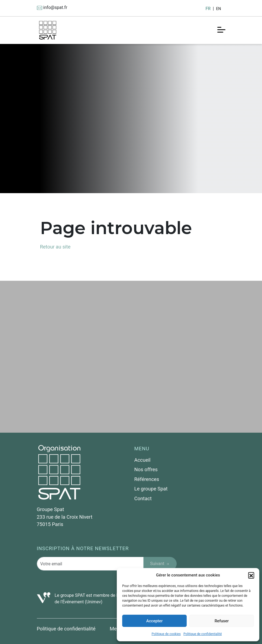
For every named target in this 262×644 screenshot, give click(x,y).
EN (218, 9)
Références (147, 479)
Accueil (143, 460)
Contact (143, 498)
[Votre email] (90, 564)
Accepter (154, 621)
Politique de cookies (166, 634)
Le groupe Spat (151, 489)
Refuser (222, 621)
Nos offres (146, 469)
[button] (251, 575)
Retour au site (55, 247)
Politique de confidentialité (203, 634)
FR (208, 9)
